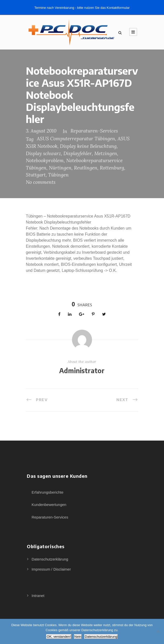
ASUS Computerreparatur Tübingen (76, 139)
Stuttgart (36, 175)
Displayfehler (78, 153)
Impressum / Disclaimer (51, 569)
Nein (78, 637)
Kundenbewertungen (49, 505)
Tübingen (58, 175)
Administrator (82, 371)
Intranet (38, 596)
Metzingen (106, 153)
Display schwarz (43, 153)
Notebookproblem (45, 160)
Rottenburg (112, 168)
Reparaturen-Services (94, 131)
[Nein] (158, 631)
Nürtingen (60, 168)
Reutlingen (86, 168)
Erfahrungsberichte (48, 492)
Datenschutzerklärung (50, 559)
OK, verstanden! (59, 637)
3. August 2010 (41, 131)
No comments (41, 182)
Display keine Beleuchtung (88, 146)
